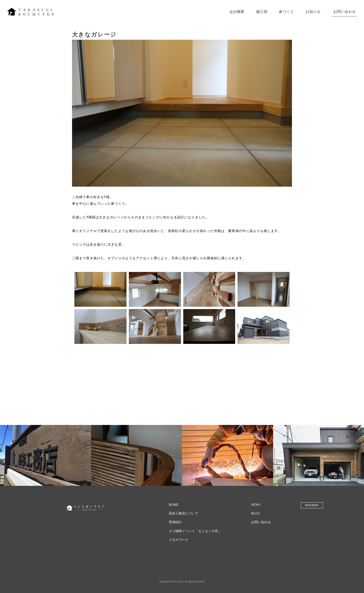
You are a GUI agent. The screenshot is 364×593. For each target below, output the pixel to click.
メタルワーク (179, 540)
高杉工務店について (184, 513)
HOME (174, 505)
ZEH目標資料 (312, 505)
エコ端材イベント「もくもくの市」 (195, 531)
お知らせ (313, 12)
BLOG (256, 513)
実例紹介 (175, 522)
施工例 (262, 12)
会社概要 (237, 12)
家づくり (286, 12)
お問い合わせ (345, 12)
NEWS (256, 505)
